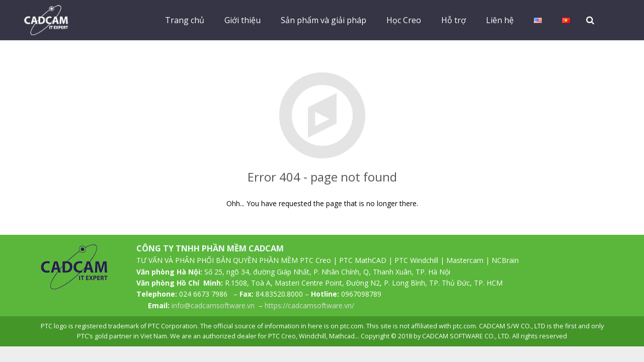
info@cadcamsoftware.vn (213, 305)
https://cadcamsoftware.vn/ (309, 305)
